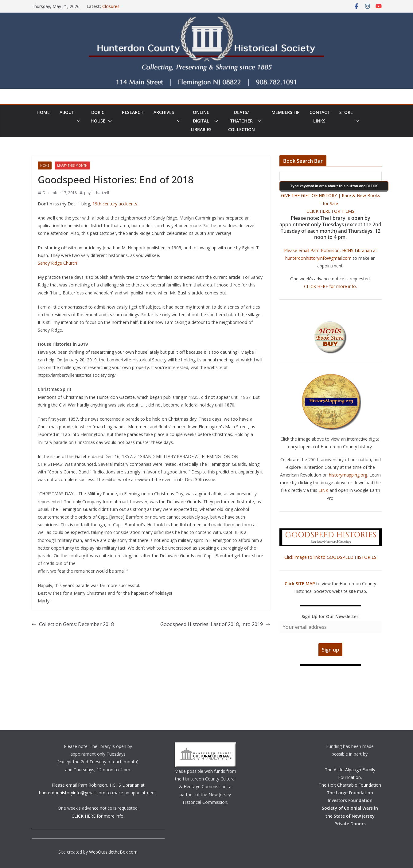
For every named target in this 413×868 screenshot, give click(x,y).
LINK (323, 490)
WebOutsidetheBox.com (113, 852)
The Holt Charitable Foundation (350, 785)
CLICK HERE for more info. (330, 286)
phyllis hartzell (97, 193)
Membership (286, 112)
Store (346, 112)
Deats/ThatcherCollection (242, 121)
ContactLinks (319, 117)
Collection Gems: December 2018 (73, 624)
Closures (111, 6)
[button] (77, 121)
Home (43, 112)
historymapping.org (348, 475)
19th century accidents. (115, 204)
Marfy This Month (72, 165)
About (67, 112)
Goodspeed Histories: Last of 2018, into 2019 (215, 624)
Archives (164, 112)
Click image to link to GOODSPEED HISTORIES (330, 557)
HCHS (45, 165)
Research (133, 112)
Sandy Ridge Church (57, 263)
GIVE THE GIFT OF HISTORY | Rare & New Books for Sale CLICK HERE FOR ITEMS (331, 203)
